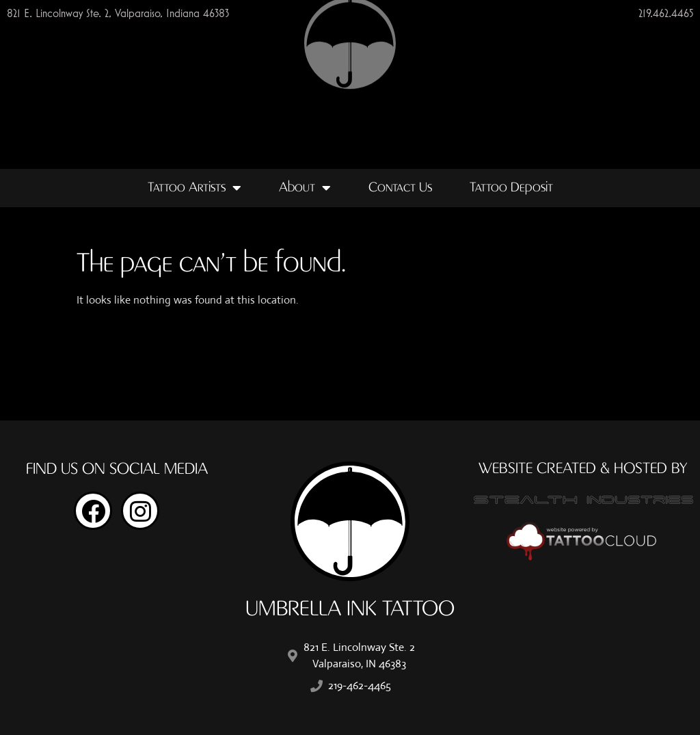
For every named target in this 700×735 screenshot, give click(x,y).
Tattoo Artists (194, 188)
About (305, 188)
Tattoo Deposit (511, 188)
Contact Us (400, 188)
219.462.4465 (666, 13)
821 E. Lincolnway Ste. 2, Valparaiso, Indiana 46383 (118, 13)
